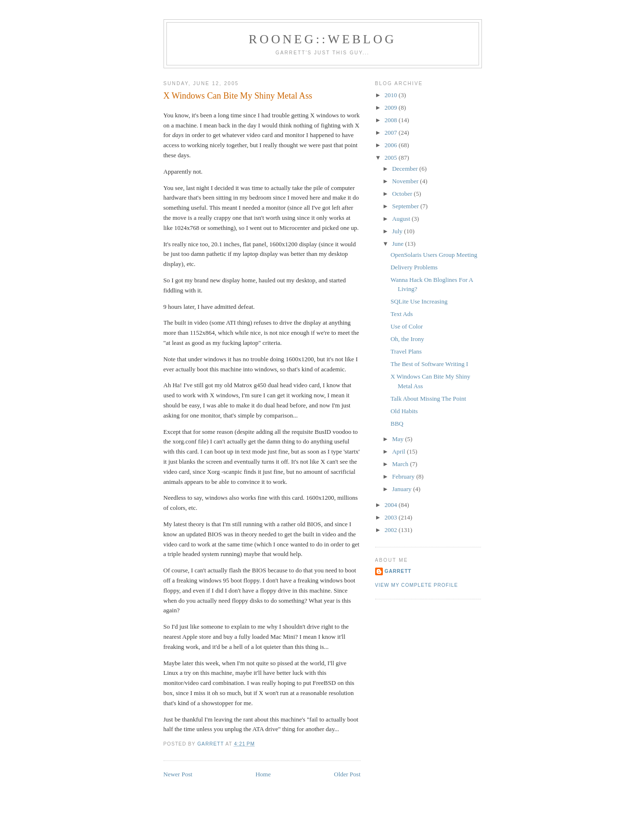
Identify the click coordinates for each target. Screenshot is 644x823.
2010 (392, 95)
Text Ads (402, 314)
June (398, 244)
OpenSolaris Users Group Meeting (434, 255)
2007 (392, 133)
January (403, 489)
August (402, 219)
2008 (392, 120)
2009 (392, 108)
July (398, 231)
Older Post (347, 774)
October (403, 194)
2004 (392, 505)
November (406, 181)
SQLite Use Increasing (419, 301)
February (404, 476)
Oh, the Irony (407, 339)
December (406, 169)
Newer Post (178, 774)
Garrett (398, 571)
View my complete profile (417, 585)
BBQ (397, 424)
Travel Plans (406, 351)
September (406, 206)
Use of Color (407, 326)
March (401, 464)
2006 (392, 145)
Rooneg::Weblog (322, 39)
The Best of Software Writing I (429, 364)
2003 (392, 517)
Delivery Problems (414, 267)
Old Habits (404, 411)
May (398, 439)
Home (263, 774)
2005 (392, 158)
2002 (392, 530)
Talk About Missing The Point (428, 399)
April (399, 451)
